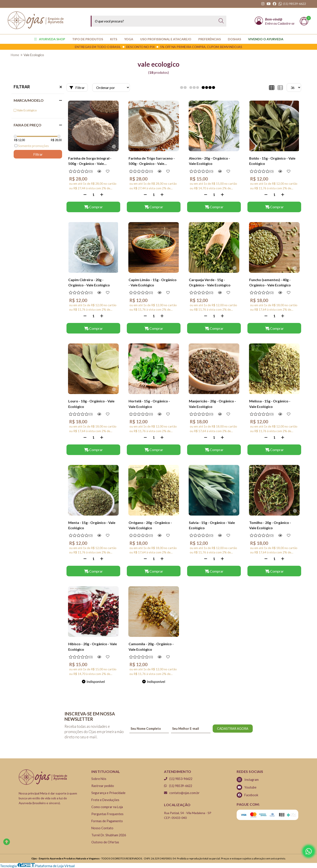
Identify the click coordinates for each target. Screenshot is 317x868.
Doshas (234, 39)
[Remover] (85, 194)
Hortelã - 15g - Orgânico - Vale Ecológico (149, 404)
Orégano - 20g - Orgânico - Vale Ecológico (150, 525)
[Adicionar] (102, 194)
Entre (269, 23)
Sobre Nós (99, 779)
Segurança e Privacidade (108, 793)
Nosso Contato (102, 828)
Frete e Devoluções (105, 800)
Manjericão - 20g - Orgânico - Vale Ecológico (212, 404)
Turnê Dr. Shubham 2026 (109, 835)
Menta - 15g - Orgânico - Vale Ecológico (92, 525)
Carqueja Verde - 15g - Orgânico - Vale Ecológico (210, 282)
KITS (114, 39)
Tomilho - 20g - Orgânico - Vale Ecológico (270, 525)
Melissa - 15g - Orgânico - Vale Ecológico (270, 404)
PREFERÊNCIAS (210, 39)
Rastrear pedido (103, 786)
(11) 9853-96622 (178, 779)
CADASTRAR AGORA (233, 729)
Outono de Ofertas (105, 842)
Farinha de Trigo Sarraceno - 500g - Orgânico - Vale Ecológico (152, 161)
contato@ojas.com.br (182, 793)
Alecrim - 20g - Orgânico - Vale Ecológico (209, 161)
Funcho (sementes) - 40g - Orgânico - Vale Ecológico (270, 282)
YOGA (129, 39)
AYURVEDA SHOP (50, 39)
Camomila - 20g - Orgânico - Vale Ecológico (151, 646)
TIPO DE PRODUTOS (88, 39)
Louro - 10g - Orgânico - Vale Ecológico (91, 404)
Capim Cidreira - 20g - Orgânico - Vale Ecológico (89, 282)
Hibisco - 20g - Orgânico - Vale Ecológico (93, 646)
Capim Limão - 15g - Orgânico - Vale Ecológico (153, 282)
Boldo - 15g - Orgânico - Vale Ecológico (272, 161)
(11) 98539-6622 (178, 786)
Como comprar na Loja (107, 807)
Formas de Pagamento (107, 821)
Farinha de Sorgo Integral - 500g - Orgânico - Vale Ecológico (90, 161)
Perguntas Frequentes (107, 814)
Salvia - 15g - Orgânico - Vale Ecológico (212, 525)
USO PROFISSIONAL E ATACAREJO (166, 39)
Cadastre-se (286, 23)
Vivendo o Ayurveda (266, 39)
